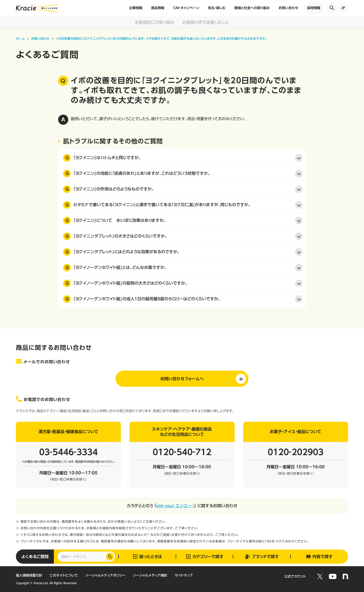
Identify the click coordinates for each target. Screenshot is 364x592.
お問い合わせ (288, 8)
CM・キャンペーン (186, 8)
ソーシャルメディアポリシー (105, 575)
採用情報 (314, 8)
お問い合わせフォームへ (182, 379)
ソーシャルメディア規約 (150, 575)
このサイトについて (64, 575)
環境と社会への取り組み (252, 8)
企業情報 (136, 8)
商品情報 (158, 8)
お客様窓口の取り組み (155, 22)
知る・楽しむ (217, 8)
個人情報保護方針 (29, 575)
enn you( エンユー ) (175, 506)
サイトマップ (184, 575)
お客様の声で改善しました (206, 22)
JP (343, 8)
